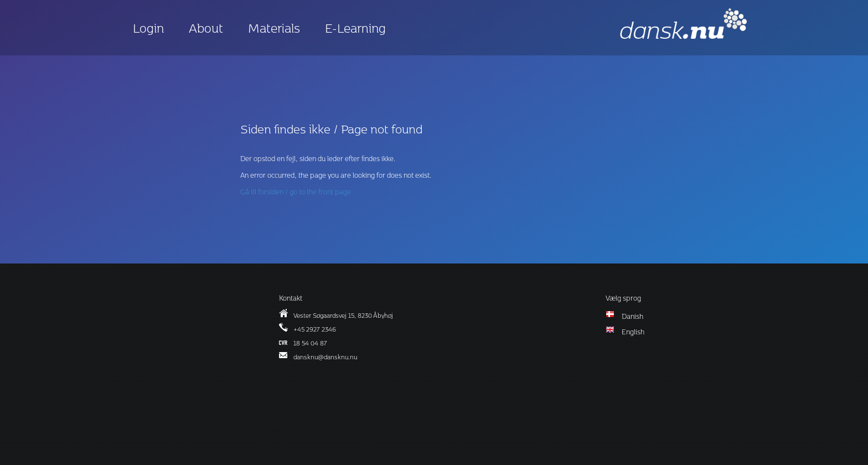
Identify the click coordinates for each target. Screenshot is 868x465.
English (633, 332)
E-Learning (355, 28)
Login (148, 28)
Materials (274, 28)
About (206, 28)
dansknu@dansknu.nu (325, 357)
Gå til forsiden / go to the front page (296, 192)
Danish (632, 316)
